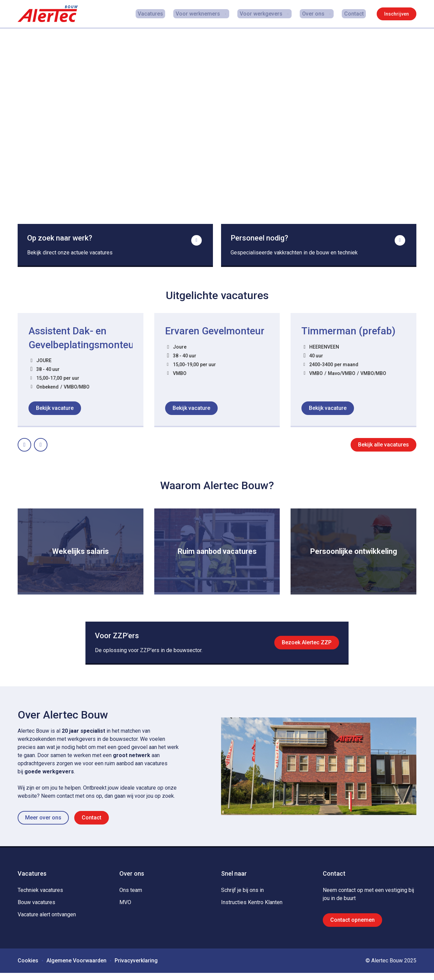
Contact (356, 14)
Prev (31, 446)
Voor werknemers (203, 14)
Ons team (131, 897)
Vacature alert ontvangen (47, 922)
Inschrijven (397, 14)
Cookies (28, 968)
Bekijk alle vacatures (383, 448)
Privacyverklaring (136, 968)
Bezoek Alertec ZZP (305, 648)
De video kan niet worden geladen (217, 135)
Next (47, 446)
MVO (125, 909)
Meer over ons (43, 825)
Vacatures (160, 14)
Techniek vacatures (40, 897)
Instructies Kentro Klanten (252, 909)
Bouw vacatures (36, 909)
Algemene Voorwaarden (76, 968)
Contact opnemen (352, 927)
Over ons (316, 14)
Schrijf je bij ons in (242, 897)
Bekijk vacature (55, 411)
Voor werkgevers (265, 14)
